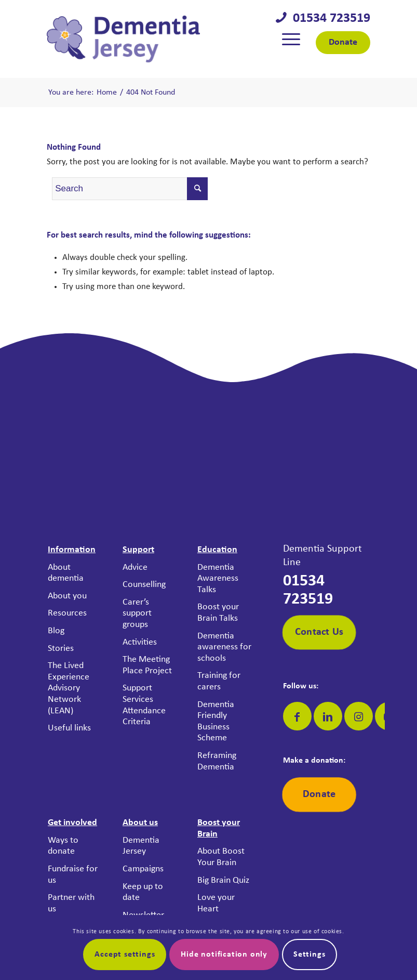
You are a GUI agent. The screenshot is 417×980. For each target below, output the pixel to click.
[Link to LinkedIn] (328, 716)
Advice (135, 567)
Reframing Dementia (217, 761)
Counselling (144, 585)
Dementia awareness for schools (224, 647)
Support (138, 550)
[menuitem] (291, 39)
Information (72, 550)
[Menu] (291, 39)
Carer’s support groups (137, 613)
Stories (61, 649)
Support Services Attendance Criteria (144, 705)
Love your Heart (216, 903)
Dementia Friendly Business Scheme (216, 722)
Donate (343, 42)
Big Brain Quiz (223, 880)
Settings (309, 955)
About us (140, 823)
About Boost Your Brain (221, 857)
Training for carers (219, 681)
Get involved (72, 823)
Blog (56, 631)
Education (217, 550)
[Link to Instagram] (359, 716)
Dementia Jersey (141, 846)
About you (67, 596)
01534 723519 (328, 18)
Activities (140, 642)
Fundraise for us (73, 875)
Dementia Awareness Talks (218, 579)
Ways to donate (63, 846)
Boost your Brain (219, 828)
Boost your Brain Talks (218, 613)
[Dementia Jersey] (123, 39)
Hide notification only (224, 955)
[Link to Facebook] (297, 716)
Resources (67, 613)
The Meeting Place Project (147, 665)
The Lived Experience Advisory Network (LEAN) (69, 688)
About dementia (66, 573)
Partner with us (71, 903)
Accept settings (125, 955)
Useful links (69, 728)
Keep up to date (143, 892)
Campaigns (143, 869)
